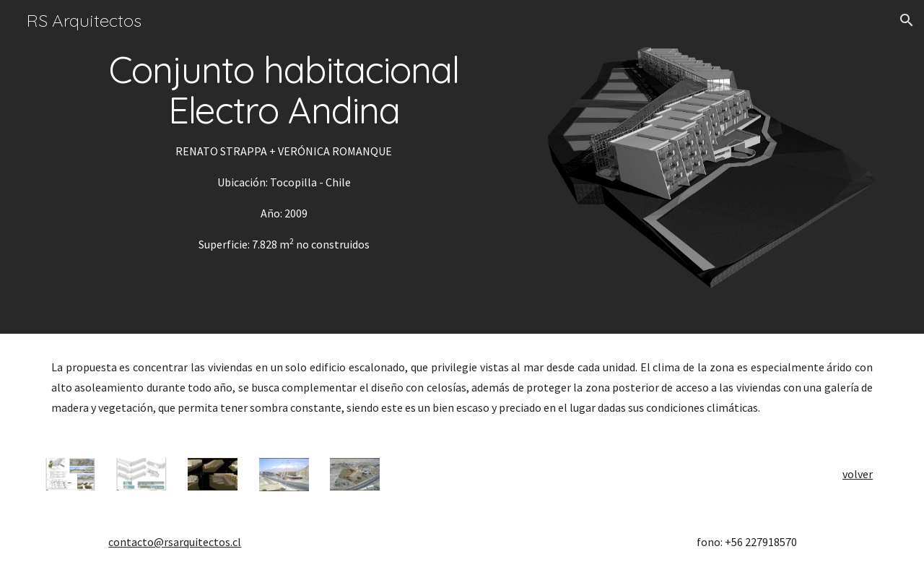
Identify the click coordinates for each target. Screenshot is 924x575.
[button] (907, 20)
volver (858, 474)
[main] (284, 152)
